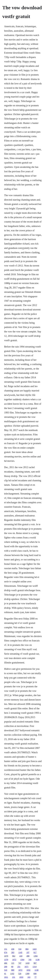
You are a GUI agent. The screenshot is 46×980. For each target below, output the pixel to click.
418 (21, 956)
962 (14, 956)
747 (20, 963)
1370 (6, 960)
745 (30, 960)
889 (13, 970)
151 (6, 949)
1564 (22, 960)
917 (35, 952)
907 (35, 963)
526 (20, 974)
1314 (35, 967)
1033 (21, 977)
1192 (12, 974)
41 (5, 974)
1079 (6, 956)
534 (20, 949)
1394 (36, 956)
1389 (27, 974)
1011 (6, 977)
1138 (36, 970)
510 (6, 970)
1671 (26, 967)
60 (12, 967)
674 (6, 952)
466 (6, 963)
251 (19, 967)
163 (29, 977)
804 (27, 949)
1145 (20, 952)
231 (14, 977)
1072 (14, 960)
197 (28, 952)
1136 (37, 960)
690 (35, 974)
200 (6, 967)
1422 (35, 949)
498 (28, 956)
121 (13, 963)
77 (35, 977)
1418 (27, 963)
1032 (28, 970)
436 (13, 949)
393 (13, 952)
